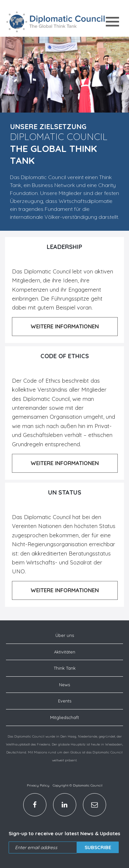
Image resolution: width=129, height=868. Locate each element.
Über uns (65, 635)
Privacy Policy (38, 785)
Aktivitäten (65, 652)
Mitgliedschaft (64, 717)
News (64, 685)
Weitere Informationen (65, 326)
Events (65, 701)
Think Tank (65, 668)
